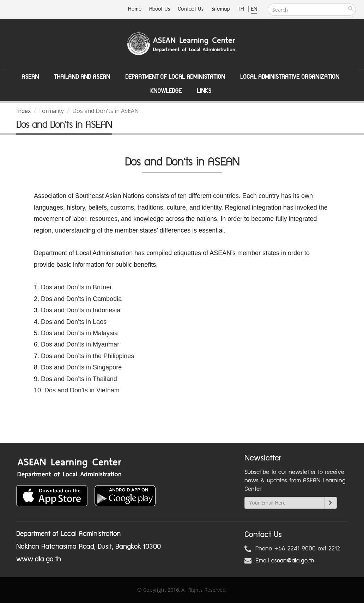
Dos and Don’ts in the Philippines (87, 356)
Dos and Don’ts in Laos (75, 322)
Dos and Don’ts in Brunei (76, 287)
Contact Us (191, 9)
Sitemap (221, 9)
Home (135, 9)
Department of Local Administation (175, 77)
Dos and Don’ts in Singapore (81, 367)
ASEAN (30, 77)
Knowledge (166, 91)
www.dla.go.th (39, 559)
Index (23, 111)
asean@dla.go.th (293, 561)
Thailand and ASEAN (82, 77)
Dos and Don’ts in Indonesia (81, 310)
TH (242, 9)
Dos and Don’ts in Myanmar (80, 344)
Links (204, 91)
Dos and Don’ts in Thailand (79, 379)
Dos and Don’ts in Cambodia (81, 299)
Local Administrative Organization (290, 77)
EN (254, 9)
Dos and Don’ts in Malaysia (79, 333)
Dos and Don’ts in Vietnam (82, 390)
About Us (160, 9)
